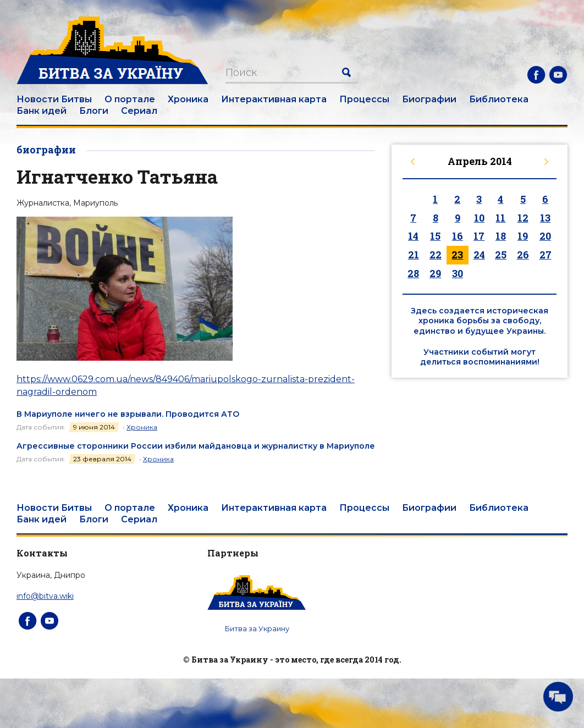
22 (436, 255)
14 (413, 236)
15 (435, 236)
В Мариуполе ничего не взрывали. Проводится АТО (128, 414)
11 (500, 218)
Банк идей (42, 111)
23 (457, 255)
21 (414, 255)
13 (545, 218)
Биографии (429, 99)
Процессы (364, 99)
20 (545, 236)
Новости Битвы (54, 99)
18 (501, 236)
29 (435, 273)
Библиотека (499, 99)
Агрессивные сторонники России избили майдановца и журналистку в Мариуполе (196, 446)
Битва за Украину (257, 628)
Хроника (188, 99)
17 (479, 236)
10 (479, 218)
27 (546, 255)
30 (458, 273)
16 (458, 236)
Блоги (94, 111)
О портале (130, 99)
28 (413, 273)
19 (523, 236)
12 (523, 218)
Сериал (139, 111)
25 (501, 255)
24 (479, 255)
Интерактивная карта (274, 99)
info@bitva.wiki (45, 596)
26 (523, 255)
